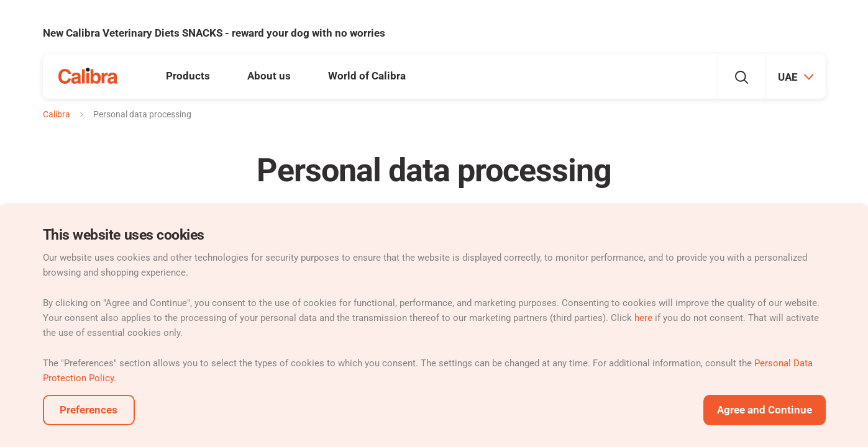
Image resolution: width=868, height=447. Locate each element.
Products (188, 76)
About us (269, 76)
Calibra (57, 114)
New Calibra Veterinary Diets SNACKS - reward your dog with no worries (214, 33)
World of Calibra (367, 76)
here (643, 318)
